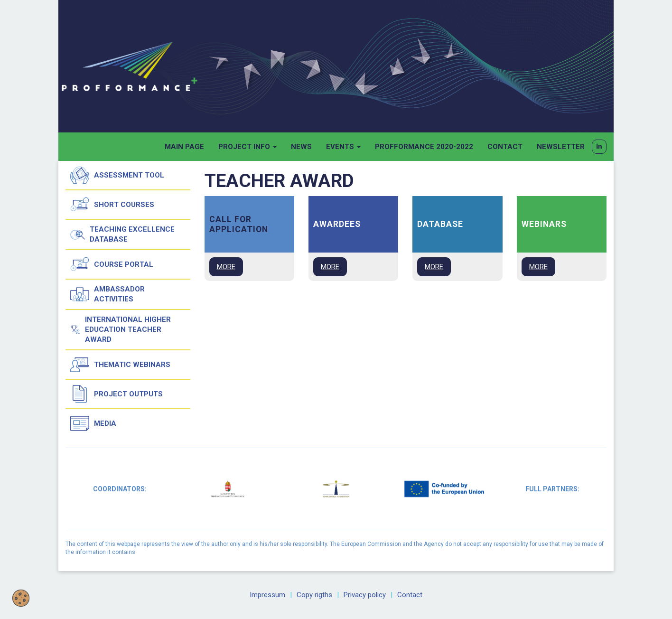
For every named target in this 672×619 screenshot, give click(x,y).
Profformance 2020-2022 (424, 147)
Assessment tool (117, 175)
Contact (505, 147)
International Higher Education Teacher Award (121, 329)
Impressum (267, 595)
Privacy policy (365, 595)
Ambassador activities (107, 294)
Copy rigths (314, 595)
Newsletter (561, 147)
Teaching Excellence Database (122, 234)
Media (93, 423)
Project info (247, 147)
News (301, 147)
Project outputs (117, 394)
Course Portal (112, 264)
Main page (184, 147)
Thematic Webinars (120, 365)
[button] (599, 147)
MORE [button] (226, 267)
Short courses (112, 205)
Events (343, 147)
